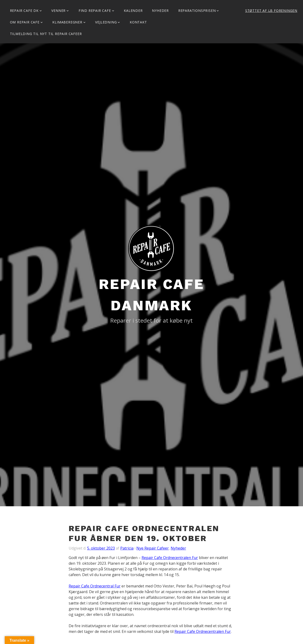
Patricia (127, 548)
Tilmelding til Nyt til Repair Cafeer (46, 34)
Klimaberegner (67, 22)
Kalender (133, 11)
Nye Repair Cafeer (153, 548)
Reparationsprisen (197, 11)
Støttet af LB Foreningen (271, 11)
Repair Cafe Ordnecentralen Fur (170, 558)
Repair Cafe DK (24, 11)
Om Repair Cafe (25, 22)
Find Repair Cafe (95, 11)
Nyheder (160, 11)
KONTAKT (138, 22)
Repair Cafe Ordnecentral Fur (95, 586)
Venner (58, 11)
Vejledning (106, 22)
